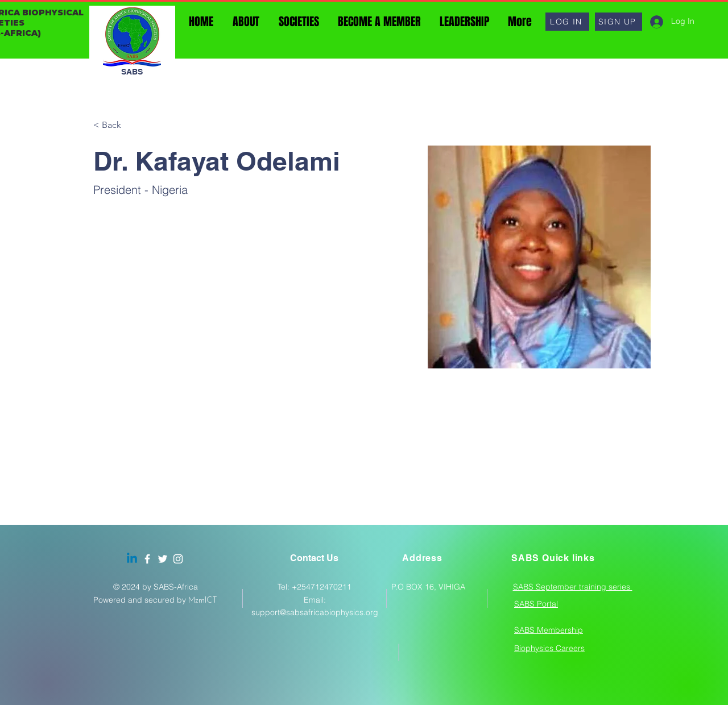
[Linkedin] (132, 559)
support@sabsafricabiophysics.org (315, 612)
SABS (132, 72)
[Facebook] (147, 559)
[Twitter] (163, 559)
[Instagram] (178, 559)
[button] (567, 22)
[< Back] (116, 125)
